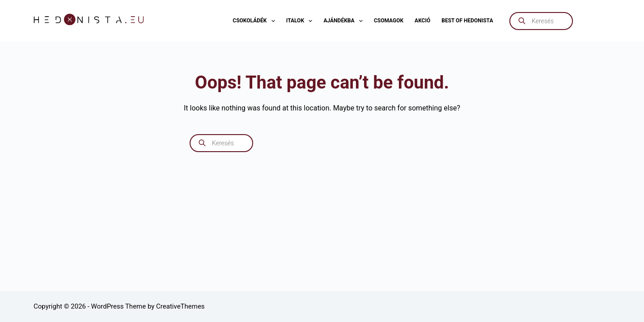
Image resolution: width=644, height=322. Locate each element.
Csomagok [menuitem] (389, 21)
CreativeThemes (180, 306)
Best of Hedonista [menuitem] (467, 21)
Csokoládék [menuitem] (255, 21)
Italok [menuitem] (301, 21)
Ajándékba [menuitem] (345, 21)
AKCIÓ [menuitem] (422, 21)
